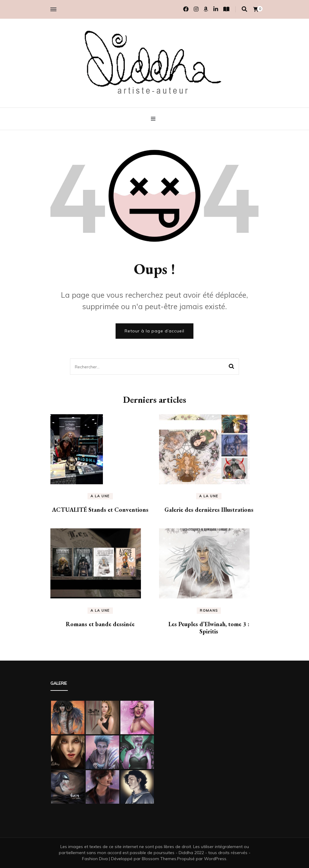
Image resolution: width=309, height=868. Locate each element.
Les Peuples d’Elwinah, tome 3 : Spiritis (209, 628)
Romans (209, 610)
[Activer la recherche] (244, 9)
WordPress (215, 859)
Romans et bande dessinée (100, 624)
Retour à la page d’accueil (154, 331)
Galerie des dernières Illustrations (209, 510)
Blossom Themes (159, 859)
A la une (100, 496)
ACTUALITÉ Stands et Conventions (100, 510)
